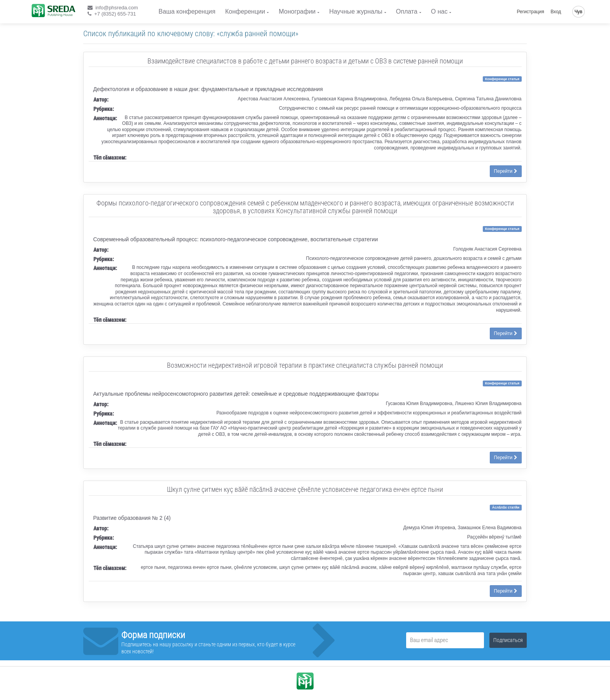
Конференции (245, 11)
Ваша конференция (187, 11)
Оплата (407, 11)
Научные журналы (356, 11)
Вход (556, 12)
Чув (578, 12)
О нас (439, 11)
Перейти (506, 171)
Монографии (297, 11)
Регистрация (531, 12)
